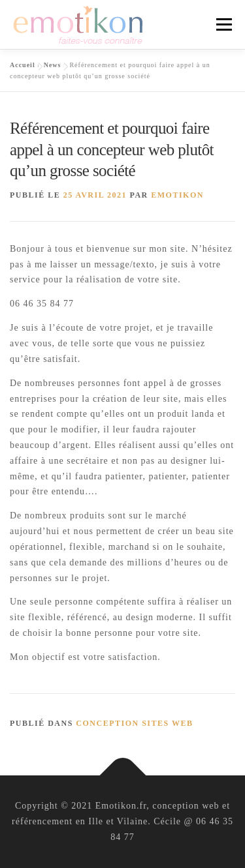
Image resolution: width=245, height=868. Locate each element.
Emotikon (177, 195)
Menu (224, 24)
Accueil (23, 65)
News (53, 65)
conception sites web (134, 723)
